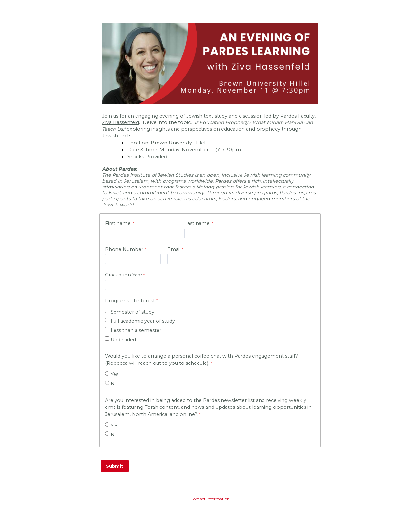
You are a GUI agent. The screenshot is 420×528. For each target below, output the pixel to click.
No (114, 384)
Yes (115, 374)
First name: (118, 223)
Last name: (198, 223)
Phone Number (124, 249)
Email (174, 249)
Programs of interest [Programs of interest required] (130, 301)
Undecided (123, 340)
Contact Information (210, 499)
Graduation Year (124, 275)
